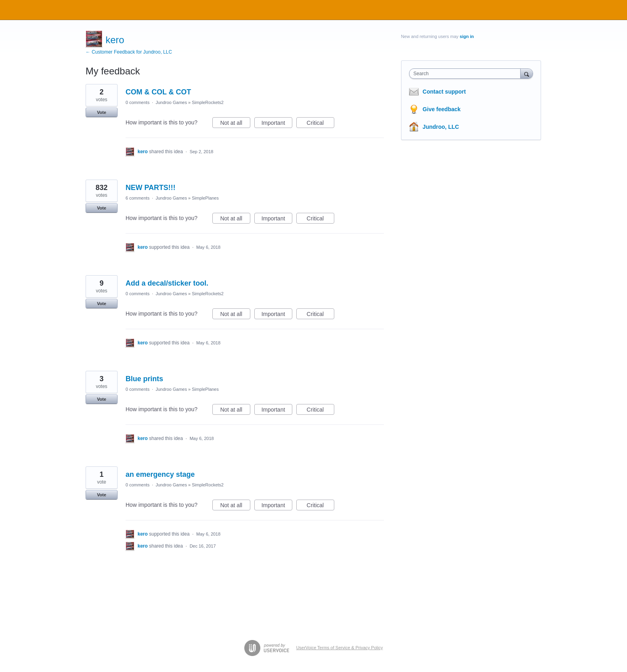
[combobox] (467, 74)
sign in (467, 36)
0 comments (138, 102)
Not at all (235, 124)
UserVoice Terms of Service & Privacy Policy (340, 648)
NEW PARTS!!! (151, 188)
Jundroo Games (171, 102)
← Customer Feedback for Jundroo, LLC (129, 52)
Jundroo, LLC (441, 127)
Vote (101, 112)
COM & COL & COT (158, 92)
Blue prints (144, 379)
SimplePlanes (205, 198)
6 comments (138, 198)
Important (277, 124)
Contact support (444, 92)
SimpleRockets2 (208, 102)
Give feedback (442, 109)
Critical (320, 124)
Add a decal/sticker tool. (167, 283)
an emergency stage (160, 474)
